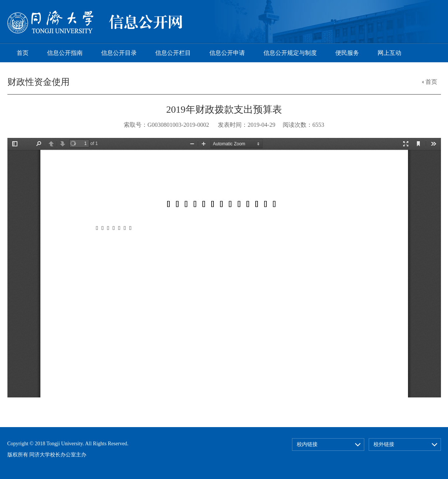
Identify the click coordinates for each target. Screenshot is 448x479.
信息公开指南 (65, 53)
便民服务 (347, 53)
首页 (23, 53)
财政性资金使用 (39, 82)
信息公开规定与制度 (290, 53)
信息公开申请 (227, 53)
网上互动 (389, 53)
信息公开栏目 (173, 53)
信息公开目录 (119, 53)
